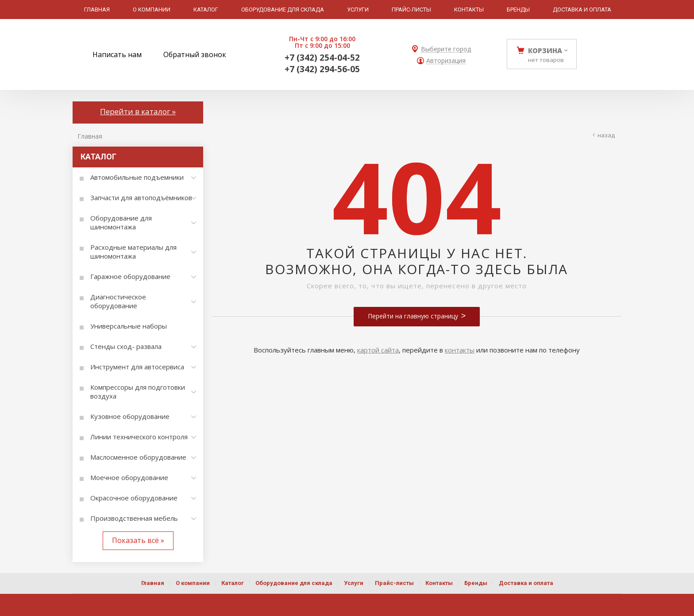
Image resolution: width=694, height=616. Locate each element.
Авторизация (446, 61)
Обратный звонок (195, 54)
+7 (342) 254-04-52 (322, 58)
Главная (90, 136)
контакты (460, 350)
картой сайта (378, 350)
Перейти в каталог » (138, 111)
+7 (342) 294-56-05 (322, 69)
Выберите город (446, 49)
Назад (606, 135)
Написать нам (117, 54)
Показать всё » (138, 540)
